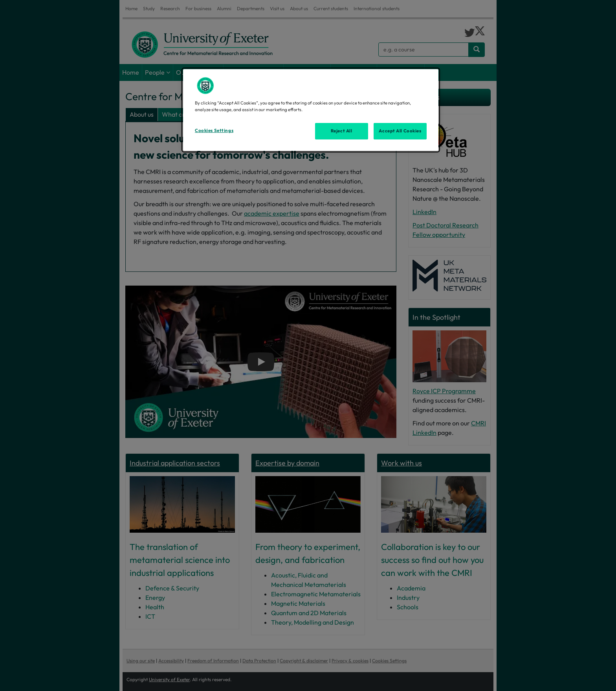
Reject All (342, 131)
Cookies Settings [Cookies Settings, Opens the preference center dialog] (214, 130)
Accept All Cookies (400, 131)
